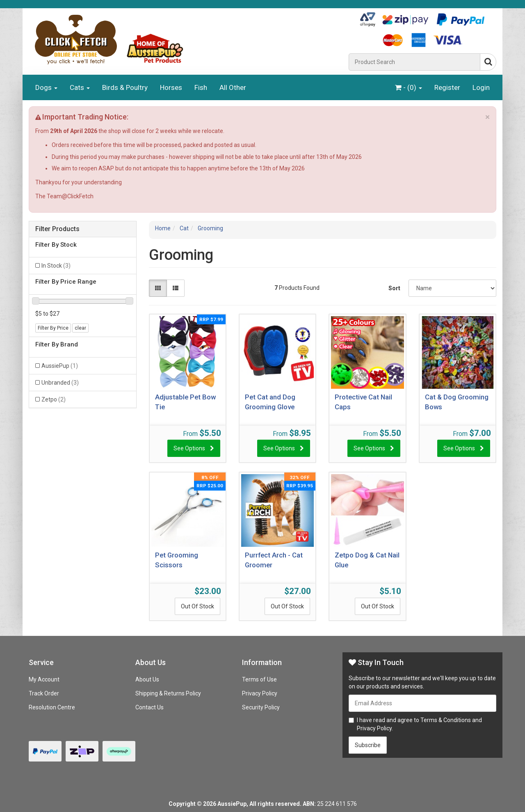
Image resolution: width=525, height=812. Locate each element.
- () (409, 87)
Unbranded (60, 383)
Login (481, 87)
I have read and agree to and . (415, 724)
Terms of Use (259, 679)
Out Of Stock (197, 606)
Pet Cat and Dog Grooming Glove (270, 402)
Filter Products (57, 229)
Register (447, 87)
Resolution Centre (52, 707)
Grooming (210, 228)
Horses (171, 87)
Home (163, 228)
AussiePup (60, 366)
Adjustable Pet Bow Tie (185, 402)
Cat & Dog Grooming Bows (457, 402)
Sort (394, 288)
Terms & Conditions (446, 720)
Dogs (46, 87)
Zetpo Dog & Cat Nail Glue (367, 560)
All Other (233, 87)
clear (80, 328)
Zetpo (54, 399)
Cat (184, 228)
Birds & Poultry (125, 87)
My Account (44, 679)
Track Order (44, 693)
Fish (201, 87)
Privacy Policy (260, 693)
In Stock (56, 266)
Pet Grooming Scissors (177, 560)
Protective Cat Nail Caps (363, 402)
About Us (147, 679)
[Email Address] (422, 703)
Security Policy (261, 707)
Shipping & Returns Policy (168, 693)
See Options (189, 448)
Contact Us (150, 707)
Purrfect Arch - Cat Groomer (274, 560)
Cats (80, 87)
